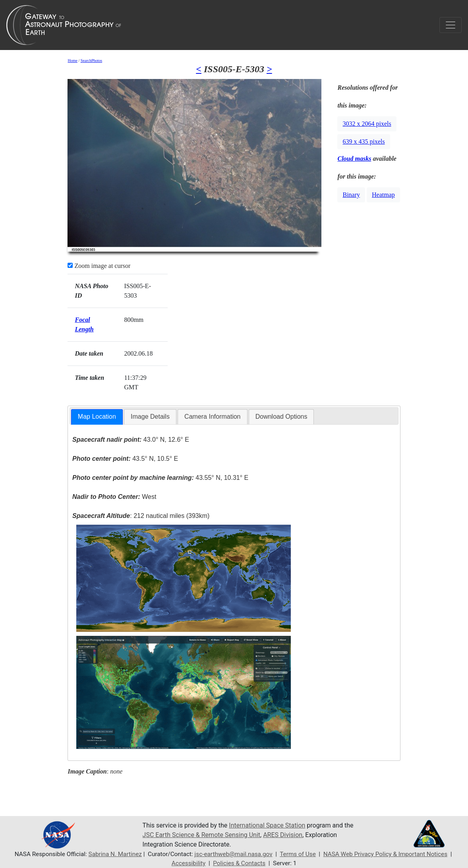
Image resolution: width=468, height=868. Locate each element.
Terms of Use (298, 854)
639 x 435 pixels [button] (364, 141)
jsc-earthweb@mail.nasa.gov (234, 854)
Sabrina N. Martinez (115, 854)
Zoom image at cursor (99, 266)
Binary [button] (351, 195)
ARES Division (283, 835)
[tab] (97, 417)
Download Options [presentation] (281, 417)
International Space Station (267, 825)
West (114, 497)
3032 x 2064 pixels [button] (367, 124)
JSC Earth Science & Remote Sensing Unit (201, 835)
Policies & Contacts (239, 863)
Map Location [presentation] (97, 417)
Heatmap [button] (383, 195)
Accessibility (189, 863)
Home (72, 61)
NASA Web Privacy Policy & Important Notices (385, 854)
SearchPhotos (91, 61)
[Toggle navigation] (451, 25)
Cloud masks (354, 159)
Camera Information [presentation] (212, 417)
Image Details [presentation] (150, 417)
